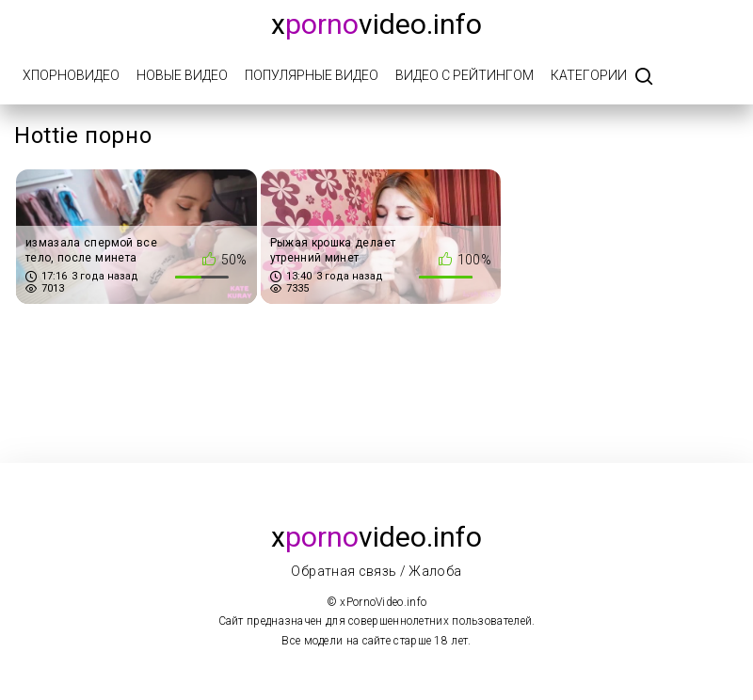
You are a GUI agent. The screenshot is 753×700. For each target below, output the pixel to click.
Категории (589, 75)
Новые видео (182, 75)
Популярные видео (312, 75)
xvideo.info (376, 24)
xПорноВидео (71, 75)
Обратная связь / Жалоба (376, 571)
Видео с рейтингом (465, 75)
